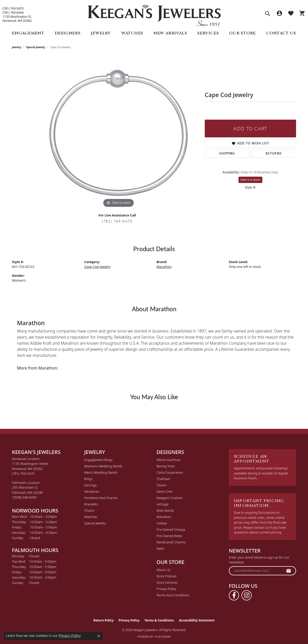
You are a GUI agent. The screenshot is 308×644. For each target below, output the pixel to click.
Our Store (242, 33)
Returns (274, 153)
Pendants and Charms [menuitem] (101, 498)
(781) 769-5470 (13, 9)
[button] (268, 14)
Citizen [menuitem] (161, 485)
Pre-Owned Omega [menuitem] (171, 529)
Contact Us (281, 33)
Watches (132, 33)
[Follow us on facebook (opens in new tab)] (234, 595)
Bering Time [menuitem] (166, 466)
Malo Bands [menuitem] (165, 510)
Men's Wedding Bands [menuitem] (101, 472)
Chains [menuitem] (89, 510)
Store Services (167, 582)
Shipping (227, 153)
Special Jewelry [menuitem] (95, 523)
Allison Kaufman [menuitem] (169, 460)
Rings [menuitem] (88, 479)
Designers (68, 33)
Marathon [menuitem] (164, 517)
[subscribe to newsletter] (289, 571)
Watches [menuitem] (91, 517)
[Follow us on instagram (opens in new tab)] (247, 595)
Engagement (28, 33)
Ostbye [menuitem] (162, 523)
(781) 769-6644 (13, 13)
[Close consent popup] (99, 636)
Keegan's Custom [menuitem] (169, 498)
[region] (118, 133)
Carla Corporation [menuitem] (170, 472)
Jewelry (101, 33)
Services (208, 33)
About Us (163, 570)
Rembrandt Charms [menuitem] (171, 542)
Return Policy (104, 620)
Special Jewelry (36, 47)
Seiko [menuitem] (160, 548)
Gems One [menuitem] (165, 491)
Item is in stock (250, 180)
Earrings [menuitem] (90, 485)
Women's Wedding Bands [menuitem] (103, 466)
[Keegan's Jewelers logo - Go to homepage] (154, 14)
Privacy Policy (166, 589)
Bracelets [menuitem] (91, 504)
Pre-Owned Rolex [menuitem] (169, 536)
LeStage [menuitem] (162, 504)
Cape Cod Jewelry (97, 267)
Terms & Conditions (159, 620)
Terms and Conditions (173, 595)
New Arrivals (170, 33)
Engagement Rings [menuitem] (98, 460)
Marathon (164, 267)
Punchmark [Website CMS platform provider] (163, 637)
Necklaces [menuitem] (92, 491)
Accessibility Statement (197, 620)
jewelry (17, 47)
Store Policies (166, 576)
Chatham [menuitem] (163, 479)
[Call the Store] (23, 473)
